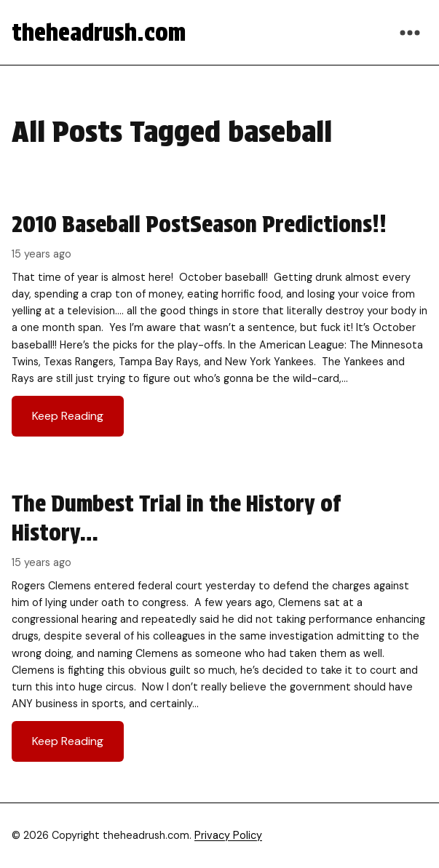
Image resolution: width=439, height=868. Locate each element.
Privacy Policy (228, 835)
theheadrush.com (99, 32)
